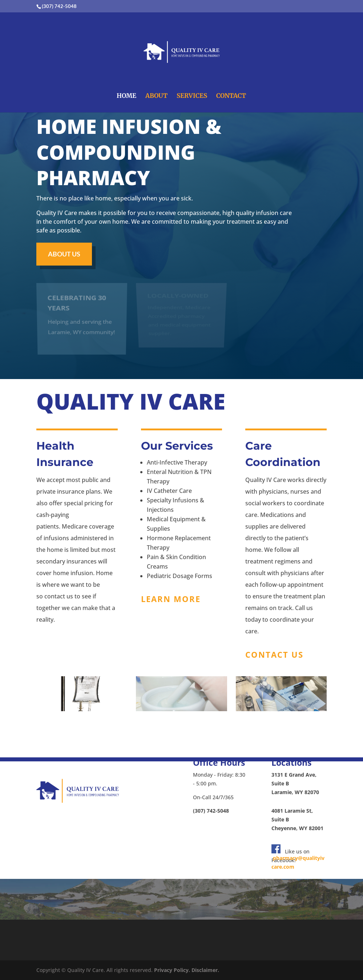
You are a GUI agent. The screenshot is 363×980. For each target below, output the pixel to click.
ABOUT (156, 96)
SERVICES (192, 96)
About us (64, 254)
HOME (126, 96)
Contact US (274, 654)
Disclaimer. (205, 970)
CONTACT (231, 96)
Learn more (171, 599)
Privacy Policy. (172, 970)
